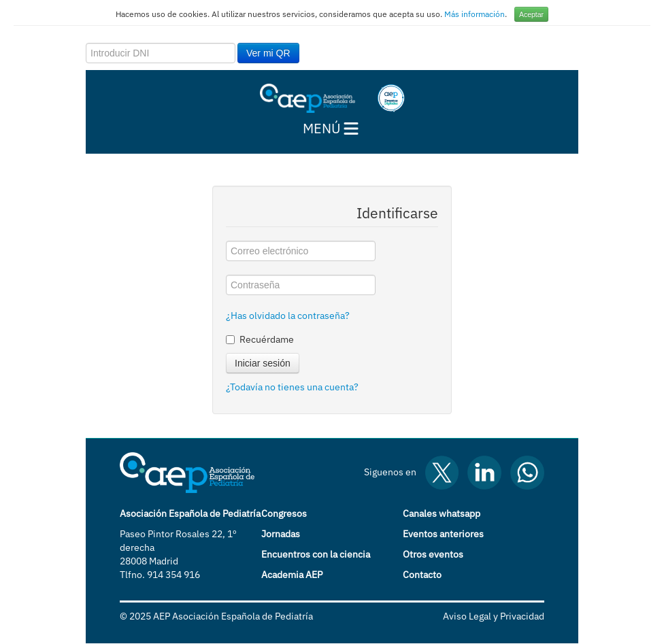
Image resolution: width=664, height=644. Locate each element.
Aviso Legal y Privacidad (494, 616)
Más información (475, 14)
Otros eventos (433, 554)
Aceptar (531, 14)
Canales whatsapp (442, 513)
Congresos (284, 513)
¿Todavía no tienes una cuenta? (292, 387)
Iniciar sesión (263, 363)
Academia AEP (292, 575)
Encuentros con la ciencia (316, 554)
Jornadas (281, 534)
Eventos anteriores (443, 534)
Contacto (422, 575)
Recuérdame (260, 339)
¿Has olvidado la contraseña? (288, 316)
